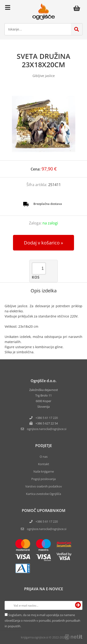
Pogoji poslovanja (43, 479)
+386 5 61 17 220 (47, 418)
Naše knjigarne (44, 471)
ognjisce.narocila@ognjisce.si (47, 529)
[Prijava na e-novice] (78, 605)
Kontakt (44, 464)
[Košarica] (78, 8)
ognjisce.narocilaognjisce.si (47, 429)
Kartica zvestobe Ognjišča (43, 494)
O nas (44, 457)
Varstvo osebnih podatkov (44, 486)
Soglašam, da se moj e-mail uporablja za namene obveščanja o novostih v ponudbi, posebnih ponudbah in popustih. (42, 621)
